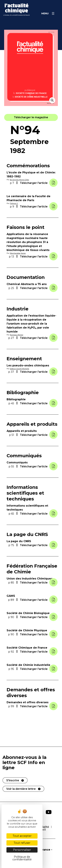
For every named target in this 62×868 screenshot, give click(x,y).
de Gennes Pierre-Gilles (19, 180)
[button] (31, 117)
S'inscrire (13, 780)
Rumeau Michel (17, 335)
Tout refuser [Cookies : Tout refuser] (22, 843)
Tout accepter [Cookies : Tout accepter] (22, 836)
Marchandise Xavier (18, 253)
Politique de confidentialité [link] (22, 858)
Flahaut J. (14, 203)
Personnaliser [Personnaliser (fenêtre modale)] (22, 850)
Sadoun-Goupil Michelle (20, 369)
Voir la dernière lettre (21, 789)
